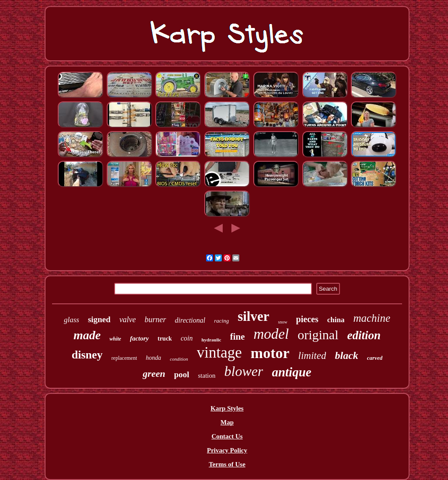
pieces (307, 319)
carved (375, 358)
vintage (219, 353)
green (154, 374)
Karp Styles (227, 408)
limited (312, 356)
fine (238, 337)
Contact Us (227, 436)
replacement (124, 358)
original (318, 335)
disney (87, 355)
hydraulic (211, 340)
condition (179, 359)
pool (182, 374)
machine (372, 318)
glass (72, 320)
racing (221, 321)
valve (128, 320)
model (271, 334)
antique (291, 372)
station (207, 376)
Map (227, 422)
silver (253, 316)
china (336, 320)
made (87, 335)
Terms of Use (227, 464)
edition (364, 335)
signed (99, 319)
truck (165, 339)
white (115, 339)
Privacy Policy (227, 450)
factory (139, 338)
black (346, 355)
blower (244, 371)
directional (190, 320)
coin (187, 338)
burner (156, 320)
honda (153, 358)
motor (270, 353)
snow (282, 322)
